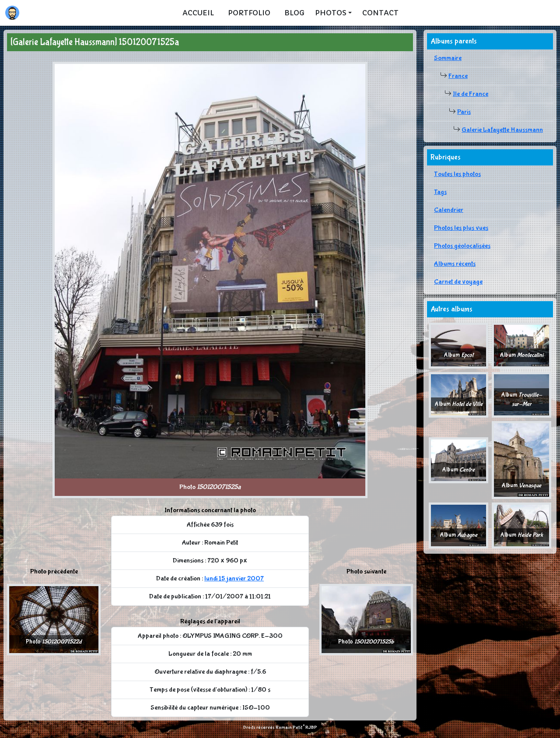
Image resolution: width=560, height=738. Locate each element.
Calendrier (449, 210)
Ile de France (471, 94)
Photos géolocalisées (462, 246)
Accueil (198, 13)
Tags (440, 192)
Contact (380, 13)
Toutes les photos (457, 174)
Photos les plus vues (461, 228)
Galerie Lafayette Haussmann (502, 130)
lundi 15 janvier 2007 (234, 578)
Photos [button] (331, 13)
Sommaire (448, 58)
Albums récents (455, 264)
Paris (464, 112)
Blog (294, 13)
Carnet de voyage (458, 282)
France (458, 76)
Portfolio (249, 13)
